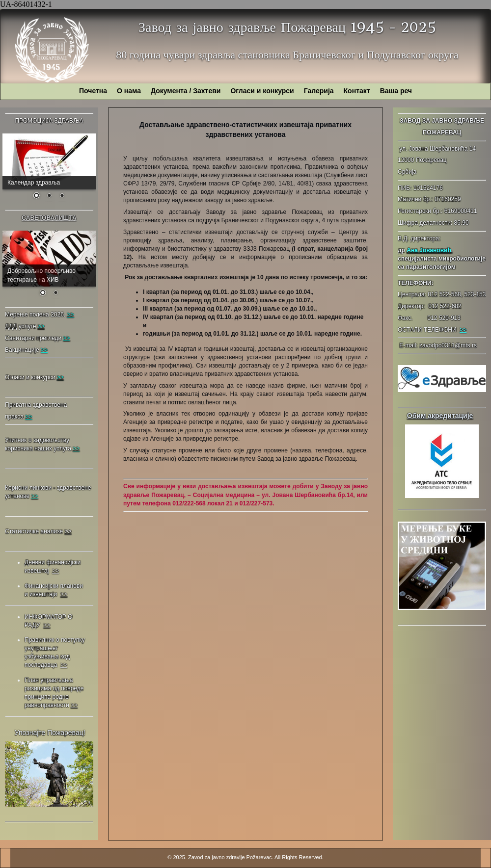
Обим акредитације (440, 416)
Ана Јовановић (429, 250)
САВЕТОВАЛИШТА (49, 218)
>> (463, 330)
